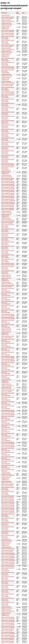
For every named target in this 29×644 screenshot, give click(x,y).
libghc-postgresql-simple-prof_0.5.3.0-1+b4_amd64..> (8, 100)
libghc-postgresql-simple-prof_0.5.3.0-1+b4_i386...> (8, 92)
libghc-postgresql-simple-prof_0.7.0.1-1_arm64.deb (8, 621)
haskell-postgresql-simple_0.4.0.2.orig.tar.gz (8, 49)
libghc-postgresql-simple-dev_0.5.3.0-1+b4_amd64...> (8, 96)
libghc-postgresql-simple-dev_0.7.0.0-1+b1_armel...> (8, 578)
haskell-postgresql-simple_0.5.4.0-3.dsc (7, 212)
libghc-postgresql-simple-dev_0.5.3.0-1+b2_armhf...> (8, 122)
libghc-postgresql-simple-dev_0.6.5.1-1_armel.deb (8, 502)
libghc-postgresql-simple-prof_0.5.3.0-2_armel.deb (8, 197)
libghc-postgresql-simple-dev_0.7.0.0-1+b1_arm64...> (8, 599)
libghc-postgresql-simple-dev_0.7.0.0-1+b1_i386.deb (8, 569)
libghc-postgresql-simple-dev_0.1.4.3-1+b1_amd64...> (8, 42)
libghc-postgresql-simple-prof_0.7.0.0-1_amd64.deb (8, 554)
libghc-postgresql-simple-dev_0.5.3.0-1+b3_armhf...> (8, 156)
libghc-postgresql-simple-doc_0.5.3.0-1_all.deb (8, 85)
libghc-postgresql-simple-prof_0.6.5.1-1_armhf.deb (8, 511)
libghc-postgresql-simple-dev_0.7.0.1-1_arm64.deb (8, 618)
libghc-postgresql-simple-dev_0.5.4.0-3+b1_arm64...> (8, 226)
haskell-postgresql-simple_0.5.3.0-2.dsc (7, 176)
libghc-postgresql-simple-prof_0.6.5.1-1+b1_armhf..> (8, 532)
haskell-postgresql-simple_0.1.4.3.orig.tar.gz (8, 21)
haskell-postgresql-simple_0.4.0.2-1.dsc (7, 52)
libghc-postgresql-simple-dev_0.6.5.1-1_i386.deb (8, 496)
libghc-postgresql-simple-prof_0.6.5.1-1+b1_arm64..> (8, 519)
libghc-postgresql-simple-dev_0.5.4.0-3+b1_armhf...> (8, 239)
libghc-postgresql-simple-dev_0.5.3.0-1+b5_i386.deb (8, 168)
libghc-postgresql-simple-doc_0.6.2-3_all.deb (8, 337)
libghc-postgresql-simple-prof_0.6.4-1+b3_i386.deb (8, 446)
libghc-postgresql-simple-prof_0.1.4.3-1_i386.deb (8, 34)
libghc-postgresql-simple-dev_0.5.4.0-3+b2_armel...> (8, 268)
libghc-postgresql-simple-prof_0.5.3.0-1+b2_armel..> (8, 152)
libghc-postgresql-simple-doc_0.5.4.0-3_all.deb (8, 222)
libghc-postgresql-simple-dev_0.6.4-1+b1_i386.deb (8, 411)
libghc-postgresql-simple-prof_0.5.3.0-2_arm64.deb (8, 185)
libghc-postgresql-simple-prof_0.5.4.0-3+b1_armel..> (8, 247)
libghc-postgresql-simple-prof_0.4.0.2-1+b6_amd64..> (8, 64)
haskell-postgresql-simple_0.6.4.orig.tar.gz (7, 385)
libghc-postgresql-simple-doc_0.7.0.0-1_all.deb (8, 551)
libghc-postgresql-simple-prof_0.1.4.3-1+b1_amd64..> (8, 38)
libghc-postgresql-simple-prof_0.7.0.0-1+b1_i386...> (8, 566)
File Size (18, 13)
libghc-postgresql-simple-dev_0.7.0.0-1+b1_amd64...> (8, 595)
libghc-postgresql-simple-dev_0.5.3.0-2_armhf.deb (8, 188)
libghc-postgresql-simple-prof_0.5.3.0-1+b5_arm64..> (8, 143)
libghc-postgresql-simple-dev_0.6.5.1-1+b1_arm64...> (8, 515)
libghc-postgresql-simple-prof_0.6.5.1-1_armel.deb (8, 505)
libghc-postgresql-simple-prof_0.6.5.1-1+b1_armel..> (8, 528)
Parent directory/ (6, 15)
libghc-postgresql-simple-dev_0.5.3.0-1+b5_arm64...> (8, 139)
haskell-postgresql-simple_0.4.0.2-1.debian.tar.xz (6, 55)
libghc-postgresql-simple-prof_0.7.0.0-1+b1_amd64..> (8, 591)
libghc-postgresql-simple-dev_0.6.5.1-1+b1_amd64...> (8, 488)
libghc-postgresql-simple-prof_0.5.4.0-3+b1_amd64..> (8, 256)
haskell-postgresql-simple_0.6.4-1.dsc (6, 388)
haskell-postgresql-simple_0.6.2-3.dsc (6, 329)
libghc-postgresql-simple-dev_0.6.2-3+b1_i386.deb (8, 357)
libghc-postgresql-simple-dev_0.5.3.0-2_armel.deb (8, 194)
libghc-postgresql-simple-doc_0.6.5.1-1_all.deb (8, 485)
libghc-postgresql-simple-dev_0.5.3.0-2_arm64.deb (8, 182)
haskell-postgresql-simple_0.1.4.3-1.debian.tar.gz (6, 27)
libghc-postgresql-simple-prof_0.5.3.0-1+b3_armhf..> (8, 161)
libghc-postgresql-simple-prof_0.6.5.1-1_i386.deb (8, 499)
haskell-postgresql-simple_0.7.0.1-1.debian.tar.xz (6, 614)
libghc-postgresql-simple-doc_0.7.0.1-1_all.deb (8, 630)
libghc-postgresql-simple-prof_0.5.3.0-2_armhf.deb (8, 191)
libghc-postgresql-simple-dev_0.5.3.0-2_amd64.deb (8, 203)
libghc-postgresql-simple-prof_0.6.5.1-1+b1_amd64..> (8, 493)
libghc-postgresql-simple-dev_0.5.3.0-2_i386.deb (8, 209)
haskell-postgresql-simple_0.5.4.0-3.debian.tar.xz (6, 216)
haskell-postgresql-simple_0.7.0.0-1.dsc (7, 540)
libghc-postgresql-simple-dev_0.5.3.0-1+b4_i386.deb (8, 89)
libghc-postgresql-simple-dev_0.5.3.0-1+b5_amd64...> (8, 130)
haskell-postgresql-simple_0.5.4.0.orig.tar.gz (8, 219)
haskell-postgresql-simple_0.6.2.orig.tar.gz (7, 283)
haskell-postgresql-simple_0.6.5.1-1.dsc (7, 482)
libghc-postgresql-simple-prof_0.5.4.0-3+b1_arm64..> (8, 230)
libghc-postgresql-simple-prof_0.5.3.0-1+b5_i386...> (8, 164)
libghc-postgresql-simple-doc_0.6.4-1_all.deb (8, 391)
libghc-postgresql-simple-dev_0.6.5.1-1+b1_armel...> (8, 524)
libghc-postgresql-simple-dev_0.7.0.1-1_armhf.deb (8, 624)
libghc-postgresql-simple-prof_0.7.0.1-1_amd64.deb (8, 636)
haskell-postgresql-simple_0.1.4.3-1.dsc (7, 24)
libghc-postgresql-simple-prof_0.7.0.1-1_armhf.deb (8, 627)
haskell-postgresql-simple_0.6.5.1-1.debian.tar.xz (6, 478)
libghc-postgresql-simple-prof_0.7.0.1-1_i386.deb (8, 642)
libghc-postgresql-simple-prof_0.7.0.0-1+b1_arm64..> (8, 604)
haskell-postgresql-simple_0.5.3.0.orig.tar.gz (8, 82)
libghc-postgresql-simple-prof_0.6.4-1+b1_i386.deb (8, 414)
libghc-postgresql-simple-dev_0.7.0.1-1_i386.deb (8, 639)
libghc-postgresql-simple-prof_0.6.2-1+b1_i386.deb (8, 315)
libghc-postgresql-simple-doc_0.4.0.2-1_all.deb (8, 45)
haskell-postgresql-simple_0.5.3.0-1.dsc (7, 75)
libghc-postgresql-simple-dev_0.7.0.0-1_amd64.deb (8, 557)
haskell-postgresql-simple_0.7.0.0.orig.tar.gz (8, 548)
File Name (4, 13)
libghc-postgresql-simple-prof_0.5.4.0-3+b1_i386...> (8, 264)
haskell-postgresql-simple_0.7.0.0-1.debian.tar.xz (6, 544)
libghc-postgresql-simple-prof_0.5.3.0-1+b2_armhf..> (8, 126)
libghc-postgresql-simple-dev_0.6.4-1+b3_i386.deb (8, 443)
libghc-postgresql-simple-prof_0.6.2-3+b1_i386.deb (8, 360)
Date (23, 13)
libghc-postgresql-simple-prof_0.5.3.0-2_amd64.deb (8, 200)
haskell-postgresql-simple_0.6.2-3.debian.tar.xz (6, 333)
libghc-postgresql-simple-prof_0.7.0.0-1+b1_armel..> (8, 574)
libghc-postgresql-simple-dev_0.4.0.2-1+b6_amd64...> (8, 59)
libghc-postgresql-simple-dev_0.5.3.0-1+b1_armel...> (8, 118)
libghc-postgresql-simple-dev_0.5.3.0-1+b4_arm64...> (8, 105)
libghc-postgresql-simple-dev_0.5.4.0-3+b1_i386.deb (8, 260)
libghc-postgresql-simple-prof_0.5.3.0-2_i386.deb (8, 206)
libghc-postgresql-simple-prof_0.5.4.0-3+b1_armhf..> (8, 235)
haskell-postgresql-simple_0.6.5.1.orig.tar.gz (8, 474)
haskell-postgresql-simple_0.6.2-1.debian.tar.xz (6, 279)
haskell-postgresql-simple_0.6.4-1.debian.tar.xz (6, 381)
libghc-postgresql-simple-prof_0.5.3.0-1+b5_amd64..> (8, 135)
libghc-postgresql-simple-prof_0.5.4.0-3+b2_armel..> (8, 272)
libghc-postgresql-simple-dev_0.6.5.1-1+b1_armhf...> (8, 537)
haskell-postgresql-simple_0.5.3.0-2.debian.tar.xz (6, 172)
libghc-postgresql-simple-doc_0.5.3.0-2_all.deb (8, 179)
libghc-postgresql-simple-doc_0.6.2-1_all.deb (8, 286)
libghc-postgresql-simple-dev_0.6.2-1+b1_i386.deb (8, 318)
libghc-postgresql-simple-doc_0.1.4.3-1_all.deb (8, 18)
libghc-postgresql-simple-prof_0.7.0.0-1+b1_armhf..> (8, 587)
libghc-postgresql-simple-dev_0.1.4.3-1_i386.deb (8, 31)
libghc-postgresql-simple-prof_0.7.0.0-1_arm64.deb (8, 563)
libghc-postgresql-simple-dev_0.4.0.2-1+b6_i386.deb (8, 71)
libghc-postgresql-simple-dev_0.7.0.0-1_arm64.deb (8, 560)
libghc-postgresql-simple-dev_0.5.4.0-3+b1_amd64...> (8, 252)
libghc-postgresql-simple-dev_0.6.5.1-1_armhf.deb (8, 508)
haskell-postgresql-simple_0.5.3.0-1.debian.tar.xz (6, 78)
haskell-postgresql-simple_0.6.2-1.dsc (6, 276)
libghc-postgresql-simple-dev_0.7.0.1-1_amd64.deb (8, 633)
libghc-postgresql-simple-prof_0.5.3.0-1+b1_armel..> (8, 113)
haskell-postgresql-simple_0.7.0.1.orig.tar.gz (8, 610)
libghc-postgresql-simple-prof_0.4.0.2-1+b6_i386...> (8, 67)
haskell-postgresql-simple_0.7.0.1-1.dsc (7, 607)
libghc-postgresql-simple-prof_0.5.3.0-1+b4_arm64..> (8, 109)
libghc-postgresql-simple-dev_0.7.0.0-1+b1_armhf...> (8, 582)
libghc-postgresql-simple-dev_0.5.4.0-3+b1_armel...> (8, 243)
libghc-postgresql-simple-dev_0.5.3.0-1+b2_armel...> (8, 148)
